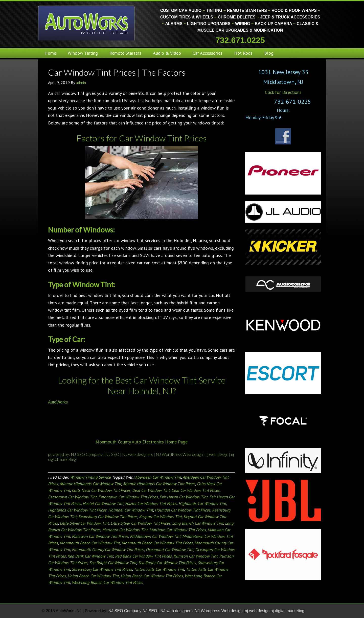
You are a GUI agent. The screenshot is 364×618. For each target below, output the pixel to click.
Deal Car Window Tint (151, 490)
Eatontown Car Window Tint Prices (128, 497)
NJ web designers (138, 454)
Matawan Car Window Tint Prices (100, 536)
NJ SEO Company (87, 454)
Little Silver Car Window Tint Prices (140, 523)
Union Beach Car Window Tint (93, 576)
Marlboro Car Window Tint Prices (178, 530)
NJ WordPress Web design (179, 454)
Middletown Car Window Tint (155, 536)
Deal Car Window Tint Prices (196, 490)
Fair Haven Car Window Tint (184, 497)
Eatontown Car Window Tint (72, 497)
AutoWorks (58, 402)
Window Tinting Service (90, 477)
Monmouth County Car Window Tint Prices (108, 549)
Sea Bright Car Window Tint (113, 563)
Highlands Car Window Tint (202, 503)
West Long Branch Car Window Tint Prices (107, 582)
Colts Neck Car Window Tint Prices (101, 490)
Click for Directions (283, 92)
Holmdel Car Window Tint (131, 510)
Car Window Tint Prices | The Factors (117, 72)
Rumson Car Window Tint (195, 556)
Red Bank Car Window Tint (90, 556)
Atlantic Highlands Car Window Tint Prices (159, 484)
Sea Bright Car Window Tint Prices (167, 563)
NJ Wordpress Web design (219, 611)
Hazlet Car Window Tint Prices (151, 503)
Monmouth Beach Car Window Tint (90, 543)
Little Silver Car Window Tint (84, 523)
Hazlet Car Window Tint (103, 503)
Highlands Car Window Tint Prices (77, 510)
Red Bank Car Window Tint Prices (143, 556)
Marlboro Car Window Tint (125, 530)
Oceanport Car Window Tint (170, 549)
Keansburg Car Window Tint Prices (108, 517)
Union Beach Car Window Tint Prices (152, 576)
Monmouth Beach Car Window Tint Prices (157, 543)
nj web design (217, 454)
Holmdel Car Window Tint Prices (183, 510)
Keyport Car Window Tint (160, 517)
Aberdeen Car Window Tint (158, 477)
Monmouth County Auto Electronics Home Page (142, 442)
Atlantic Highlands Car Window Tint (90, 484)
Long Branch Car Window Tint (198, 523)
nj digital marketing (288, 611)
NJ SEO (112, 454)
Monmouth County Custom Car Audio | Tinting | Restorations (87, 23)
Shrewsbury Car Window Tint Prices (102, 569)
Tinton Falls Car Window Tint (159, 569)
